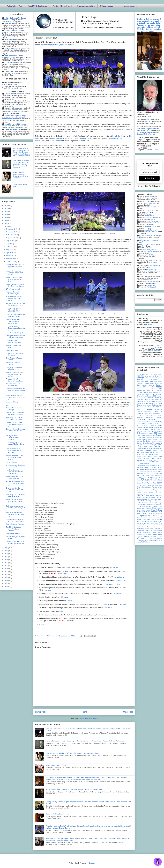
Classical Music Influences (146, 134)
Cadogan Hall (157, 405)
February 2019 (12, 259)
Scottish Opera (157, 506)
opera (160, 479)
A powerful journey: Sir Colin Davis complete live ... (16, 304)
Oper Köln (116, 136)
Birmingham (141, 391)
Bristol (151, 392)
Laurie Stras (143, 276)
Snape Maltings (156, 510)
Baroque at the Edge (156, 383)
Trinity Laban (156, 527)
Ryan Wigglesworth (150, 203)
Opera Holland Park (144, 481)
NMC (148, 474)
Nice (145, 474)
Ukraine (151, 529)
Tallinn (154, 519)
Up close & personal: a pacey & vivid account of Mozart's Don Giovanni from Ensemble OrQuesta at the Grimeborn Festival (21, 152)
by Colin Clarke (154, 400)
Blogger (92, 863)
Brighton (145, 392)
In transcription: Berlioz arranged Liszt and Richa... (14, 299)
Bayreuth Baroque (148, 385)
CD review (63, 573)
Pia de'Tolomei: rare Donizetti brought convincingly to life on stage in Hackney (74, 789)
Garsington (147, 441)
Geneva (154, 441)
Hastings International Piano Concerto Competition (16, 337)
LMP (155, 460)
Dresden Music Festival (151, 428)
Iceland (155, 451)
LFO (161, 458)
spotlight (144, 516)
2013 (6, 563)
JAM (138, 455)
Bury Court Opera (142, 398)
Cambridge (140, 407)
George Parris (151, 250)
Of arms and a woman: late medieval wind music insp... (15, 266)
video (72, 45)
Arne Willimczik (59, 138)
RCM (160, 495)
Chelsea (139, 412)
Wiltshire (159, 538)
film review (156, 437)
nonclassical (153, 474)
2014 (6, 560)
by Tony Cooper (47, 45)
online (151, 479)
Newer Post (40, 712)
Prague (151, 493)
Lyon (161, 462)
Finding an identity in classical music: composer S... (13, 437)
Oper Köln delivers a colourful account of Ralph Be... (14, 451)
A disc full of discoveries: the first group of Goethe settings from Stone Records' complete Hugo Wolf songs (85, 741)
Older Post (128, 712)
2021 (6, 220)
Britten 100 (154, 394)
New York (146, 472)
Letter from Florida (148, 458)
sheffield (148, 508)
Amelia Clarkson (152, 255)
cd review (147, 409)
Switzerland (147, 519)
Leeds (150, 457)
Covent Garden (146, 424)
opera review (65, 45)
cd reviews (158, 410)
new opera (140, 472)
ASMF (151, 380)
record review (151, 497)
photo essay (150, 491)
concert (160, 417)
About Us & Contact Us (38, 6)
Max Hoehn (149, 226)
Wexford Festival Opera (153, 536)
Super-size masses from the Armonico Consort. (15, 316)
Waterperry (146, 533)
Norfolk (159, 474)
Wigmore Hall (143, 538)
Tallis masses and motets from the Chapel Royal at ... (15, 508)
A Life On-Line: (153, 374)
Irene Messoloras (153, 221)
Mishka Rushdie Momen (152, 271)
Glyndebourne (157, 443)
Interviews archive (130, 6)
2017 (6, 551)
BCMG (139, 389)
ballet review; (158, 382)
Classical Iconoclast (158, 346)
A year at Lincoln (12, 462)
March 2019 (11, 256)
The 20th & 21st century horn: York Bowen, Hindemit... (14, 529)
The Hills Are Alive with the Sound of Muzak (15, 477)
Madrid (139, 464)
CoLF (160, 415)
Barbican (146, 383)
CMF (147, 415)
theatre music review (150, 525)
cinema (146, 414)
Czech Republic (157, 424)
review (139, 499)
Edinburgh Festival (156, 430)
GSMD (139, 448)
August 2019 (11, 241)
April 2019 (10, 253)
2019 (6, 226)
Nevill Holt (159, 470)
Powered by (149, 186)
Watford (154, 533)
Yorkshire (147, 542)
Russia (160, 501)
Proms (148, 495)
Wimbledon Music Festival (145, 540)
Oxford (139, 487)
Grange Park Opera (145, 447)
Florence (150, 439)
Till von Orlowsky (55, 141)
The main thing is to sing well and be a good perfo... (14, 374)
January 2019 (11, 262)
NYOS (139, 479)
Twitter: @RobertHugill (62, 6)
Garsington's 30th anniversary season (14, 342)
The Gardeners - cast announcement (13, 385)
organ (157, 485)
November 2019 (12, 232)
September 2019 (12, 238)
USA (155, 529)
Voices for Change (12, 402)
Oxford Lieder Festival (150, 487)
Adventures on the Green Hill (151, 376)
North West (150, 475)
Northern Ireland (143, 477)
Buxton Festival (154, 398)
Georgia (160, 441)
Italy (157, 453)
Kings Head (144, 455)
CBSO (157, 407)
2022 (6, 217)
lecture (144, 457)
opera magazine (156, 481)
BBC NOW (151, 387)
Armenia (146, 380)
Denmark (153, 426)
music (156, 466)
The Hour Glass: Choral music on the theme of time (14, 279)
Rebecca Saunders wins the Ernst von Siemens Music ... (16, 391)
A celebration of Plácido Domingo (14, 409)
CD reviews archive (108, 6)
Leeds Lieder (157, 457)
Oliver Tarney (151, 232)
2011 (6, 569)
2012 (6, 566)
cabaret (149, 405)
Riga (152, 499)
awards (160, 380)
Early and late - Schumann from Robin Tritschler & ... (16, 414)
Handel (148, 450)
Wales (139, 533)
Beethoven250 (150, 389)
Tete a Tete (145, 521)
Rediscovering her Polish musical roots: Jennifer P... (15, 501)
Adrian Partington (152, 218)
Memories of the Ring (13, 534)
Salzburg (147, 505)
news (160, 472)
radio (153, 495)
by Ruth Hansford (148, 403)
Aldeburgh (140, 378)
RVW (139, 503)
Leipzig (139, 458)
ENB (149, 431)
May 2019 (10, 250)
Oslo (160, 485)
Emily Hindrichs (113, 138)
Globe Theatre (147, 443)
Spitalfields (151, 514)
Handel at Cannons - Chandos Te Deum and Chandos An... (15, 472)
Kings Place (154, 455)
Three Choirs (146, 527)
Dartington (145, 426)
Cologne (56, 45)
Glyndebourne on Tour (144, 445)
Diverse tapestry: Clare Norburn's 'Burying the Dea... (14, 490)
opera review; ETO (149, 485)
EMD (146, 431)
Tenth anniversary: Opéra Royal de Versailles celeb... (15, 457)
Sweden (139, 519)
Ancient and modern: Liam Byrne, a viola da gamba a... (15, 483)
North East (141, 475)
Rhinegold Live (146, 499)
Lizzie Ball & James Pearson (149, 251)
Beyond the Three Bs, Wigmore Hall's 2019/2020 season (13, 310)
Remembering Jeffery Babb (56, 765)
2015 (6, 557)
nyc (157, 477)
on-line (147, 479)
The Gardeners (154, 521)
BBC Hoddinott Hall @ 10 (15, 333)
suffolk (160, 518)
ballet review (149, 381)
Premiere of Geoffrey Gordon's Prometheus (14, 380)
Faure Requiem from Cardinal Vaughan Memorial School (13, 322)
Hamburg (140, 451)
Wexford (139, 536)
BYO (144, 405)
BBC (145, 387)
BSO (155, 396)
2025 (6, 209)
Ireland (147, 453)
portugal (145, 493)
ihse (161, 451)
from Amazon (149, 324)
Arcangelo (140, 380)
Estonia (151, 433)
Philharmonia (141, 491)
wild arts (153, 538)
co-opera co (153, 415)
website (160, 533)
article (70, 601)
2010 (6, 572)
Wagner (159, 531)
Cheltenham (148, 412)
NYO (160, 477)
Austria (155, 380)
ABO (138, 376)
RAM (156, 495)
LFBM (157, 458)
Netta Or (71, 138)
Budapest (159, 396)
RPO (153, 501)
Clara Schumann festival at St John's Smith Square (15, 285)
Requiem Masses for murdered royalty (13, 293)
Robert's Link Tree (14, 6)
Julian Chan (148, 248)
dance (139, 426)
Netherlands (151, 470)
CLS (143, 415)
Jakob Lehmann (152, 282)
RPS (156, 501)
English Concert (156, 431)
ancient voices (157, 378)
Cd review (114, 568)
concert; (160, 420)
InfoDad (159, 356)
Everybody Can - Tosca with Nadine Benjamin (15, 496)
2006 (6, 584)
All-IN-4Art (148, 378)
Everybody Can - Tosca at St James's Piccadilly (15, 418)
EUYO (139, 435)
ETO (155, 433)
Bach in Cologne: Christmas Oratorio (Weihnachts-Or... (15, 431)
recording (159, 497)
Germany (140, 443)
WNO (155, 540)
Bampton (140, 383)
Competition (150, 417)
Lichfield (139, 460)
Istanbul (153, 453)
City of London (152, 414)
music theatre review (112, 584)
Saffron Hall (153, 503)
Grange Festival (156, 445)
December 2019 (12, 229)
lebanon (139, 457)
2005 (6, 587)
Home (42, 624)
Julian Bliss (151, 285)
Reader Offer (141, 497)
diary (160, 426)
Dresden (140, 428)
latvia (160, 455)
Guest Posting (147, 448)
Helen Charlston (156, 223)
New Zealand (153, 472)
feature (154, 435)
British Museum (158, 392)
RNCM (160, 499)
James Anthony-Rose (146, 260)
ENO (139, 433)
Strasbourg (159, 516)
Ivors (161, 453)
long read (148, 462)
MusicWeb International (154, 351)
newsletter (140, 474)
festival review (146, 437)
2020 (6, 223)
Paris (149, 489)
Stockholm (152, 516)
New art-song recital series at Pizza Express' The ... (15, 520)
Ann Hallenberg (155, 266)
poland (139, 493)
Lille (144, 460)
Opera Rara (152, 483)
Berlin (160, 389)
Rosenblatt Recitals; (144, 501)
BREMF (140, 392)
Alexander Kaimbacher (84, 138)
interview (48, 590)
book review (157, 391)
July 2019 (10, 244)
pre (156, 493)
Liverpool (150, 460)
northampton (158, 476)
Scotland (148, 506)
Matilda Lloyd (151, 287)
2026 (6, 206)
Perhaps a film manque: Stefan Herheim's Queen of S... (15, 397)
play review (158, 491)
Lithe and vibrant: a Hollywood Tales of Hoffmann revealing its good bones (73, 753)
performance (158, 489)
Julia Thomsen (151, 230)
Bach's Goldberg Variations (15, 524)
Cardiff (152, 407)
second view (141, 508)
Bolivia (149, 391)
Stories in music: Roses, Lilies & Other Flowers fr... (14, 424)
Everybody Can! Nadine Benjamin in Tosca (14, 369)
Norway (152, 477)
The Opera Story (152, 523)
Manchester (145, 464)
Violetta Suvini (150, 196)
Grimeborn (158, 447)
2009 (6, 575)
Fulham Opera (157, 439)
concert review (120, 577)
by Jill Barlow (151, 401)
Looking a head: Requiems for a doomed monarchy (15, 542)
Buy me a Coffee (152, 150)
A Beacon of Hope (12, 350)
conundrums (152, 422)
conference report (142, 422)
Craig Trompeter (145, 244)
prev (161, 493)
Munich (160, 464)
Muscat (152, 466)
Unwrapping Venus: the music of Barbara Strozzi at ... (15, 444)
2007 (6, 581)
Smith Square (146, 510)
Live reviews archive (86, 6)
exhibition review (146, 435)
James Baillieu (149, 216)
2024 (6, 211)
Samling (153, 505)
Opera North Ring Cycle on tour (57, 814)
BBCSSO (159, 387)
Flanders (144, 439)
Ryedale (144, 503)
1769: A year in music (13, 289)
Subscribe (149, 178)
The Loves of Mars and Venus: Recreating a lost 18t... (15, 515)
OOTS (156, 479)
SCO (143, 506)
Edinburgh (145, 430)
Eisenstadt (140, 431)
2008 (6, 578)
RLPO (155, 499)
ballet (142, 381)
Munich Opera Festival (143, 466)
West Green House (155, 534)
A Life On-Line (142, 374)
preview (141, 495)
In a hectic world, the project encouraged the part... (15, 466)
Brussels (150, 396)
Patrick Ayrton (151, 269)
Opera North (141, 483)
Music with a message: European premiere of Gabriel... (14, 273)
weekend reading (142, 535)
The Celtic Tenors (145, 214)
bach (138, 382)
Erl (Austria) (145, 433)
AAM (160, 374)
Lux (7, 405)
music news (151, 468)
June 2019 (10, 247)
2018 (6, 548)
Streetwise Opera (142, 518)
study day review (153, 518)
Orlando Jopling (152, 207)
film (151, 437)
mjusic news (154, 464)
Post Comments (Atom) (89, 718)
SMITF (139, 510)
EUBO (160, 433)
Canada (147, 407)
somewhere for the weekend (147, 512)
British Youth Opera (143, 394)
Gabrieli (139, 441)
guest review (157, 448)
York (143, 542)
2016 (6, 554)
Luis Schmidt (151, 210)
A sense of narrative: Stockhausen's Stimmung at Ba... (16, 328)
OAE (142, 479)
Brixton (145, 396)
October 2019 (11, 235)
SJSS (154, 508)
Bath (138, 385)
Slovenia (159, 508)
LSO (157, 462)
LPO (153, 462)
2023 (6, 215)
